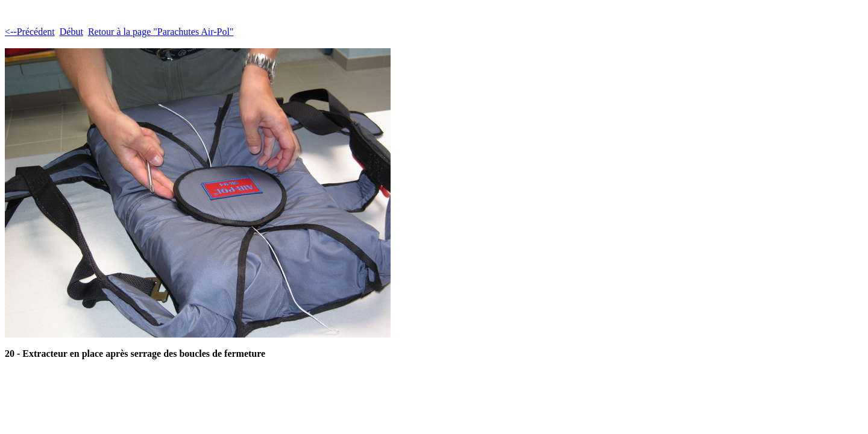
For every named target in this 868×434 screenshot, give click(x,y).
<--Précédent (30, 32)
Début (71, 32)
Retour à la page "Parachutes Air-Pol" (161, 32)
